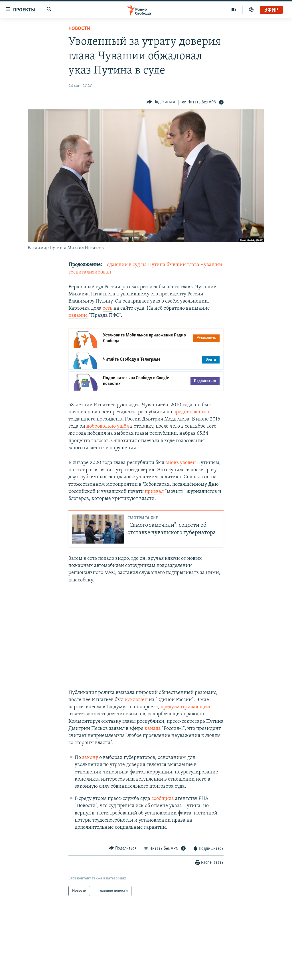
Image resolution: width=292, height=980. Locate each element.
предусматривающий (185, 707)
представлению (191, 412)
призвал (154, 492)
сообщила (163, 799)
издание (78, 316)
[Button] (161, 102)
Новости (79, 29)
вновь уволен (181, 463)
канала (153, 729)
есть (108, 308)
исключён (136, 700)
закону (90, 758)
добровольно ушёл (108, 426)
